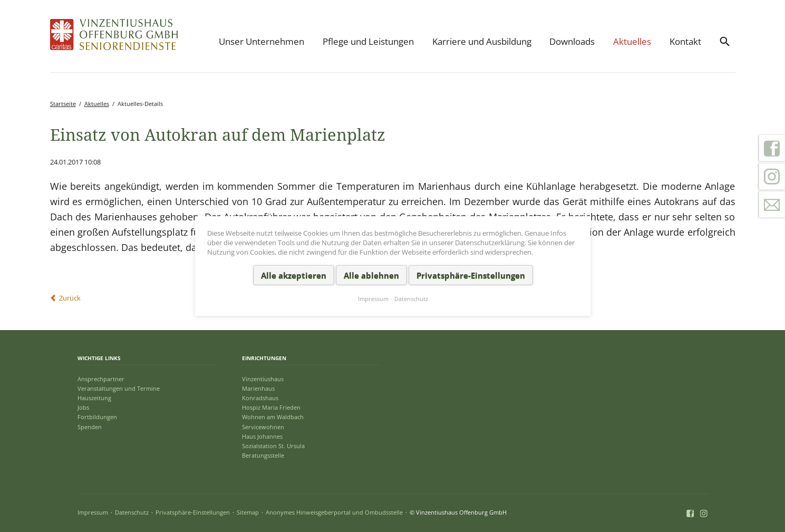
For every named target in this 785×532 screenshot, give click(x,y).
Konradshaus (260, 398)
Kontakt (685, 41)
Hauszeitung (94, 398)
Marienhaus (258, 388)
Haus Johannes (262, 436)
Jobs (83, 407)
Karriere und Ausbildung (482, 41)
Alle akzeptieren (293, 275)
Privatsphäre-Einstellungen (193, 512)
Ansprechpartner (101, 379)
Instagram (772, 177)
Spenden (90, 427)
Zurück (70, 298)
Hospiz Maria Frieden (271, 407)
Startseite (63, 104)
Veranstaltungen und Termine (119, 388)
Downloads (572, 41)
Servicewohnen (263, 427)
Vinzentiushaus (263, 379)
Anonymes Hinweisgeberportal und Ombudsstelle (334, 512)
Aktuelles (632, 41)
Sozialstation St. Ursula (273, 446)
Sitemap (248, 512)
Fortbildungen (97, 417)
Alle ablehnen (371, 275)
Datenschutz (132, 512)
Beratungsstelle (263, 455)
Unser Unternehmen (261, 41)
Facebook (772, 148)
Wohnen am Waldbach (273, 417)
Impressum (93, 512)
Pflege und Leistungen (368, 41)
